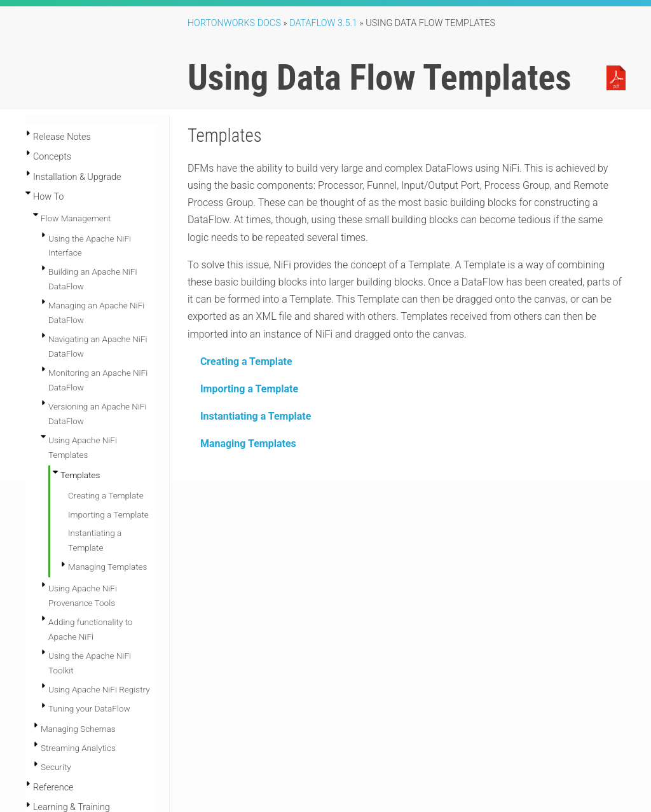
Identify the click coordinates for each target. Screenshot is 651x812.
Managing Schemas (78, 638)
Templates (80, 475)
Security (56, 676)
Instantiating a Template (256, 416)
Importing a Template (249, 389)
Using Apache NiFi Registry (99, 598)
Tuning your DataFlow (89, 617)
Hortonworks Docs (234, 23)
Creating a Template (246, 361)
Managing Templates (248, 444)
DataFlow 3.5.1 (323, 23)
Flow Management (76, 218)
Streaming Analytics (78, 657)
